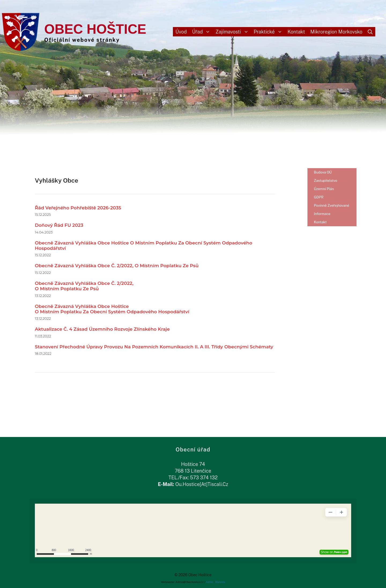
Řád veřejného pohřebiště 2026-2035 (78, 208)
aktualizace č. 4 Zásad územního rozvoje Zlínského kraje (102, 329)
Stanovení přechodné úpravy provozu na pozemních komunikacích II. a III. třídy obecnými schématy (154, 347)
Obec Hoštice (95, 29)
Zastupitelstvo (326, 181)
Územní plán (324, 189)
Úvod (181, 32)
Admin (210, 582)
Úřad (203, 32)
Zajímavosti (233, 32)
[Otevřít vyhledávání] (370, 32)
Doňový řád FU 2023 (59, 225)
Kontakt (296, 32)
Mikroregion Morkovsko (336, 32)
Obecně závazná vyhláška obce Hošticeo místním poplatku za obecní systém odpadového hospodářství (112, 309)
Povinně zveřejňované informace (331, 210)
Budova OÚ (323, 172)
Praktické (269, 32)
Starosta (220, 582)
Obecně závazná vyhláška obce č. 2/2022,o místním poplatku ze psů (84, 286)
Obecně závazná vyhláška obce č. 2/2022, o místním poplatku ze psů (117, 266)
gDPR (319, 197)
